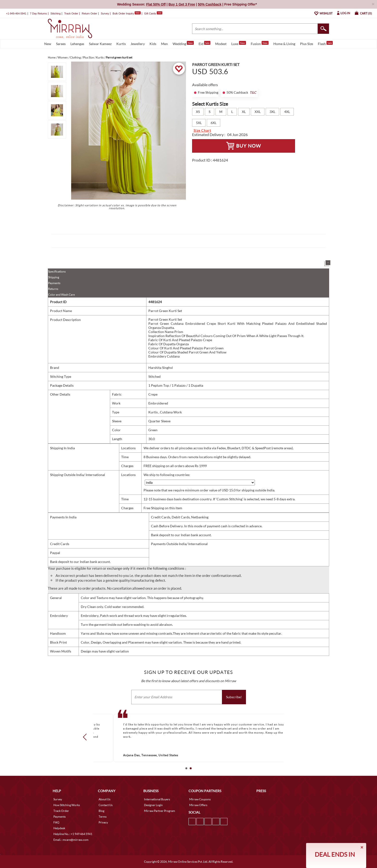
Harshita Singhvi (161, 368)
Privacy (103, 822)
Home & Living (284, 44)
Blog (101, 811)
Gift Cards (153, 13)
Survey (105, 13)
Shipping (54, 277)
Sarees (61, 44)
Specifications (57, 271)
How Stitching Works (67, 805)
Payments (54, 283)
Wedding (183, 43)
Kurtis (121, 44)
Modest (221, 44)
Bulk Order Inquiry (123, 13)
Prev (86, 737)
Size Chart (202, 130)
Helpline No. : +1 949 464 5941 (73, 834)
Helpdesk (59, 828)
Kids (153, 44)
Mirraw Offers (198, 805)
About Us (104, 799)
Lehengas (77, 44)
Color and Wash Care (61, 295)
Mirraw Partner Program (160, 811)
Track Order (71, 13)
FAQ (56, 822)
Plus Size (307, 44)
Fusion (260, 43)
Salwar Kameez (100, 44)
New (48, 44)
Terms (103, 817)
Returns (53, 289)
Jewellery (138, 44)
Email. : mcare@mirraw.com (71, 840)
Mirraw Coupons (200, 799)
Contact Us (106, 805)
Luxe (239, 43)
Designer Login (153, 805)
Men (164, 44)
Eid (204, 43)
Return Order (89, 13)
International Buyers (157, 799)
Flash (325, 43)
